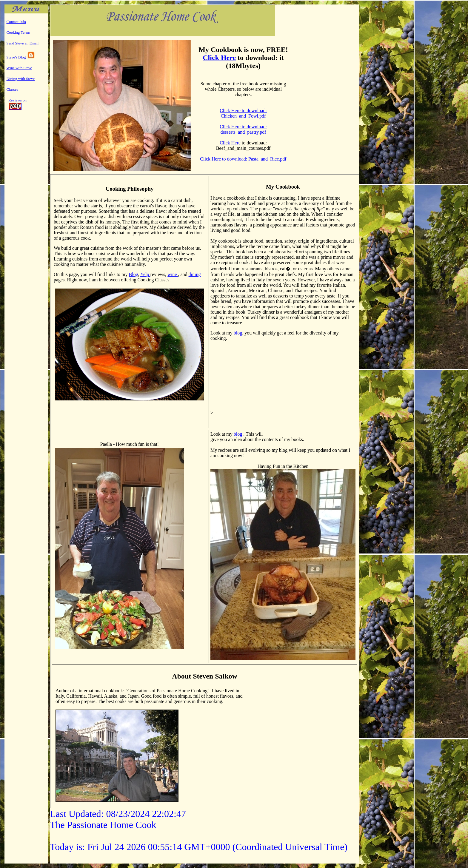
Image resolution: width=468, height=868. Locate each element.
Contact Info (16, 22)
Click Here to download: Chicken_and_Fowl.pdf (243, 113)
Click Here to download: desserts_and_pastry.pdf (243, 129)
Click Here (219, 58)
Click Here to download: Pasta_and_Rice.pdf (243, 159)
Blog (134, 274)
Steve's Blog (21, 57)
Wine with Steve (19, 68)
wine (173, 274)
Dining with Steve (21, 79)
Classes (12, 89)
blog (238, 333)
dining (195, 274)
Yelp (145, 274)
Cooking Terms (19, 32)
